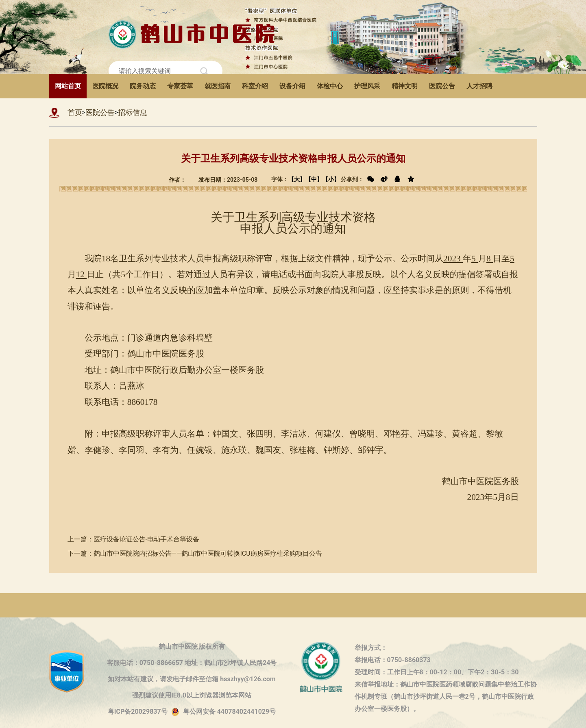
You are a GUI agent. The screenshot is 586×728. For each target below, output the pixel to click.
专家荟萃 (180, 86)
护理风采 (367, 86)
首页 (75, 112)
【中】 (314, 179)
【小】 (331, 179)
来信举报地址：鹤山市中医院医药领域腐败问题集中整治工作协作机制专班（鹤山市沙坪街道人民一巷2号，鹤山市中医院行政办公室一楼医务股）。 (446, 686)
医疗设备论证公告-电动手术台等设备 (146, 539)
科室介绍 (255, 86)
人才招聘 (479, 86)
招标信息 (133, 112)
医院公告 (442, 86)
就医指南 (218, 86)
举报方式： (371, 648)
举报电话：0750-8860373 (393, 660)
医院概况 (105, 86)
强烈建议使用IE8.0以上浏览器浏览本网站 (192, 695)
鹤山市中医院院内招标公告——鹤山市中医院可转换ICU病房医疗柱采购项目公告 (208, 553)
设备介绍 (292, 86)
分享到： (379, 179)
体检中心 (330, 86)
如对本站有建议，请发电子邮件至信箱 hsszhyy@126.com (192, 679)
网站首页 (68, 86)
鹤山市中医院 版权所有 (192, 647)
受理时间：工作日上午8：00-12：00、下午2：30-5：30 (437, 672)
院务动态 (143, 86)
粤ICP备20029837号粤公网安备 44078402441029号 (192, 712)
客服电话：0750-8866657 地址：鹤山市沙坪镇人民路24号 (192, 663)
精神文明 (405, 86)
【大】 (297, 179)
